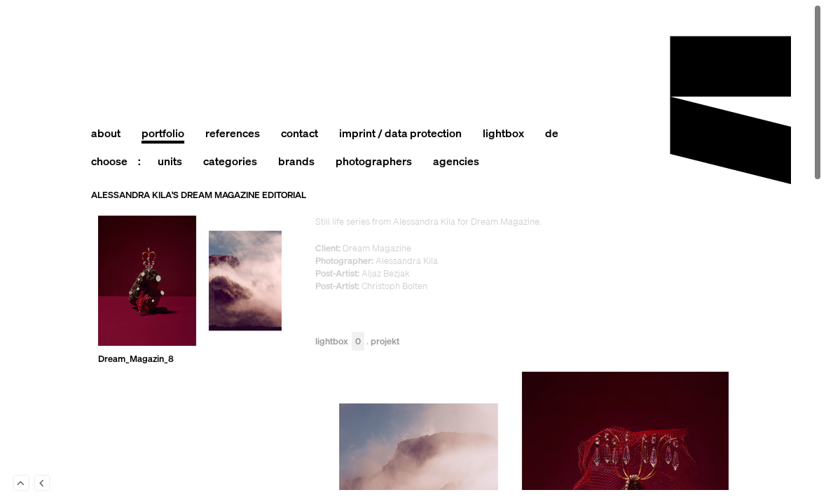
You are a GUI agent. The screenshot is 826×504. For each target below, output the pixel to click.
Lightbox (340, 342)
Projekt (385, 342)
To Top (21, 483)
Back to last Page (42, 483)
